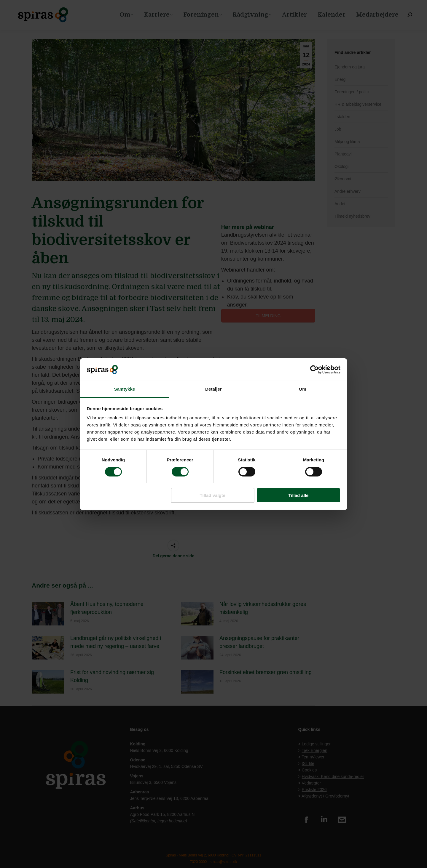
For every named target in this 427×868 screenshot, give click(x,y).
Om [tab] (302, 389)
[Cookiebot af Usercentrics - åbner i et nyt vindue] (314, 370)
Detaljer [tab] (213, 389)
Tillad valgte (213, 495)
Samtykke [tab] (125, 389)
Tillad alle (298, 495)
